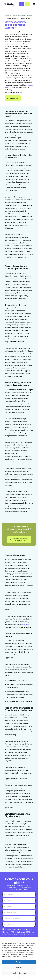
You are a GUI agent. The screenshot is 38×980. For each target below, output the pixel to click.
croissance (25, 625)
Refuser (19, 967)
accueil (7, 13)
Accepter (19, 962)
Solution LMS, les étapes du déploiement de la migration (18, 16)
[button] (35, 940)
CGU (19, 977)
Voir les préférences (19, 973)
